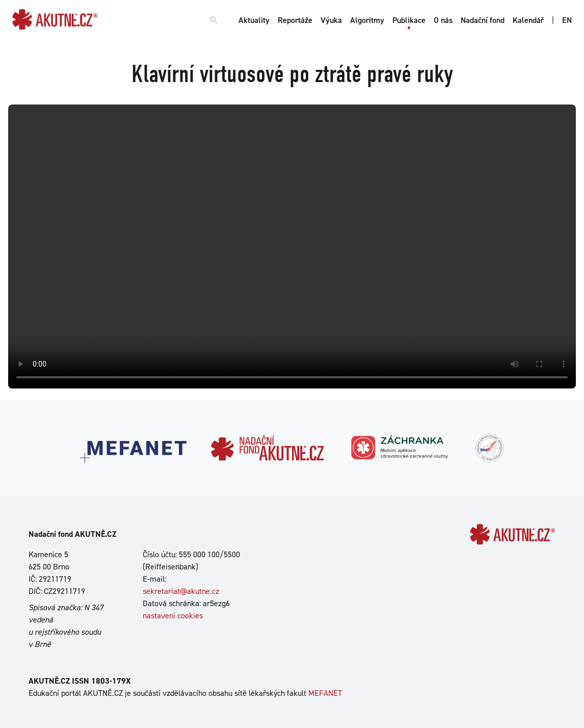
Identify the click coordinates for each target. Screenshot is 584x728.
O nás (443, 20)
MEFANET (325, 693)
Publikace (409, 20)
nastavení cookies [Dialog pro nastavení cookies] (173, 616)
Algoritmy (367, 20)
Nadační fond (483, 20)
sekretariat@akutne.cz (181, 591)
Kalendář (528, 20)
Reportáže (295, 20)
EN (567, 20)
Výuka (331, 20)
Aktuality (254, 20)
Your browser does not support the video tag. (292, 246)
